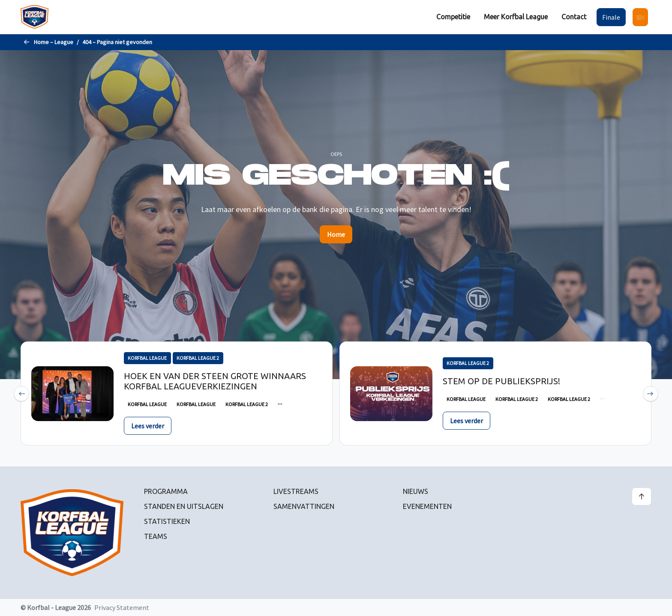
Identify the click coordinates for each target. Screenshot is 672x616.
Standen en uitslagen (184, 506)
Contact (574, 17)
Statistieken (167, 521)
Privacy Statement (122, 607)
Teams (156, 536)
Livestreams (296, 491)
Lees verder (148, 426)
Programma (166, 491)
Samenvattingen (304, 506)
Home (336, 234)
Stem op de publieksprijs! (501, 381)
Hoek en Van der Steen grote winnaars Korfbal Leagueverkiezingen (215, 381)
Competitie (453, 17)
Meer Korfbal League (516, 17)
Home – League (54, 42)
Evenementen (427, 506)
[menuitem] (453, 17)
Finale (611, 17)
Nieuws (415, 491)
